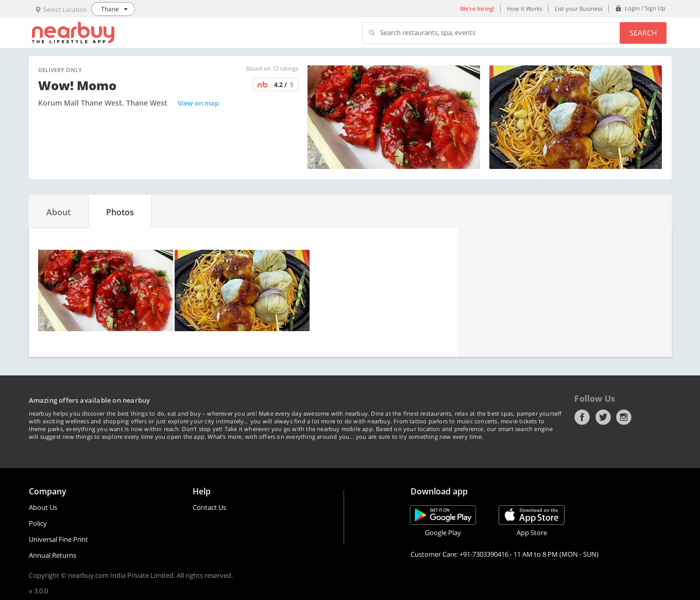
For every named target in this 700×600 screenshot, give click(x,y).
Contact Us (209, 507)
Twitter (603, 417)
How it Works (525, 8)
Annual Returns (53, 555)
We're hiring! (477, 8)
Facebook (582, 417)
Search (643, 33)
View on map (198, 103)
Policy (38, 523)
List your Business (579, 8)
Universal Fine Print (58, 539)
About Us (43, 507)
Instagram (624, 417)
